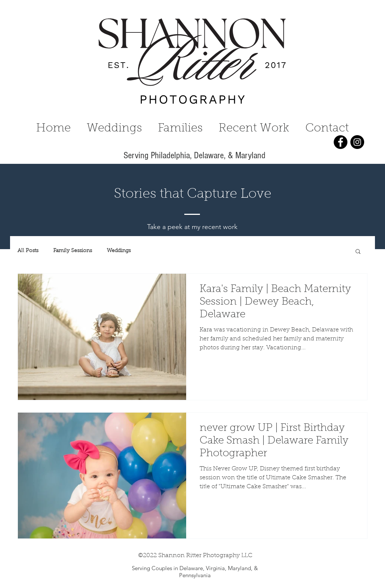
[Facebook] (341, 142)
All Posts (28, 251)
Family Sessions (73, 251)
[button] (358, 252)
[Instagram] (357, 142)
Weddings (119, 251)
